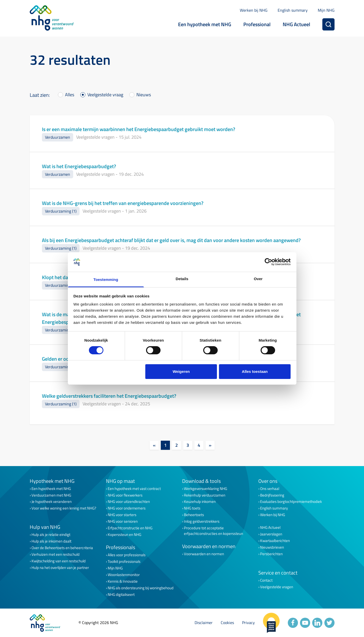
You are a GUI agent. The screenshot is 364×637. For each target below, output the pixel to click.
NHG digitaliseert (121, 595)
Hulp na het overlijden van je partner (60, 568)
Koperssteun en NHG (124, 535)
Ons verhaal (270, 489)
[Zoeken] (328, 24)
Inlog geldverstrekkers (202, 521)
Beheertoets (194, 515)
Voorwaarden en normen (204, 554)
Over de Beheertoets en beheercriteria (62, 548)
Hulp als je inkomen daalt (51, 541)
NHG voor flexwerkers (125, 495)
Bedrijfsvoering (272, 495)
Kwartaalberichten (275, 541)
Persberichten (271, 554)
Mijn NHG (326, 10)
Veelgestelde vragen (277, 587)
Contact (266, 580)
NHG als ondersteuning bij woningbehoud (141, 588)
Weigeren (181, 371)
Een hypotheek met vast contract (134, 489)
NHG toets (192, 508)
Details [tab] (182, 279)
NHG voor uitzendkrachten (129, 502)
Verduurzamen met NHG (51, 495)
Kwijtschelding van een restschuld (59, 561)
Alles (70, 95)
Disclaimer (204, 623)
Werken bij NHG (254, 10)
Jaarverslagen (271, 534)
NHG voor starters (122, 515)
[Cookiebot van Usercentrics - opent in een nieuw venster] (268, 262)
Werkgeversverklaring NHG (205, 489)
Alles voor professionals (127, 555)
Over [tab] (258, 279)
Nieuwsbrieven (272, 547)
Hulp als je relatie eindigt (51, 535)
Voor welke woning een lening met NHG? (64, 508)
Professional (257, 24)
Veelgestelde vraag (105, 95)
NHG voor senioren (123, 521)
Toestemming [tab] (106, 280)
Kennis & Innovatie (123, 581)
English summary (293, 10)
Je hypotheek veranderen (52, 502)
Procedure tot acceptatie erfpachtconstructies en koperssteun (213, 531)
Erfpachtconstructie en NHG (130, 528)
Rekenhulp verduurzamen (205, 495)
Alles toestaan (255, 371)
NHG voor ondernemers (127, 508)
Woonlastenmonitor (124, 575)
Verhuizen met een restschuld (56, 554)
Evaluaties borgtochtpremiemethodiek (291, 502)
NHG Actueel (296, 24)
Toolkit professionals (124, 562)
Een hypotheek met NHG (205, 24)
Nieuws (144, 95)
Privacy (248, 623)
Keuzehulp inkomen (200, 502)
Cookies (227, 623)
